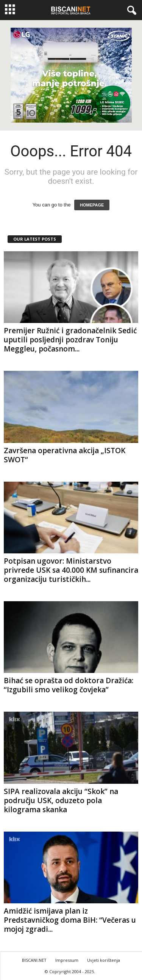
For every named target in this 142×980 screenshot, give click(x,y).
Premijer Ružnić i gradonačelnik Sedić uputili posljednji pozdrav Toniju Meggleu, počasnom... (70, 340)
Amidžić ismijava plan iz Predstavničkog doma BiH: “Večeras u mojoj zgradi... (70, 920)
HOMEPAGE (92, 205)
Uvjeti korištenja (104, 960)
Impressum (67, 960)
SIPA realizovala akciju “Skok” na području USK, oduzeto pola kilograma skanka (61, 800)
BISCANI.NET (34, 960)
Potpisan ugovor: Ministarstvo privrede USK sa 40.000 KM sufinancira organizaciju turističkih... (71, 570)
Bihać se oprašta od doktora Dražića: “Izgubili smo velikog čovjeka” (69, 685)
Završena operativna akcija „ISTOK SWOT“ (65, 455)
